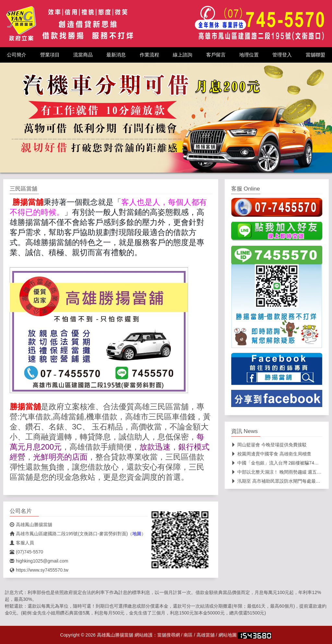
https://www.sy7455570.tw (39, 570)
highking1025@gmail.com (39, 561)
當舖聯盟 (315, 55)
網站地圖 (228, 635)
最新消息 (116, 55)
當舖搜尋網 (169, 635)
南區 (188, 635)
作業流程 (149, 55)
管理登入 (282, 55)
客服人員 (22, 543)
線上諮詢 (183, 55)
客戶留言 (216, 55)
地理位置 (249, 55)
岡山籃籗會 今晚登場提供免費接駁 (269, 445)
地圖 (137, 534)
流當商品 (83, 55)
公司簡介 (17, 55)
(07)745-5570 (26, 552)
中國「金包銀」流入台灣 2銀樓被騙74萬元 (277, 463)
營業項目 (50, 55)
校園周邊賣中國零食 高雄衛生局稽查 (271, 454)
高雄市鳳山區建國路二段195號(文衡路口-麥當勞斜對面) (69, 534)
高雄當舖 (206, 635)
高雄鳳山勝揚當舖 (31, 525)
